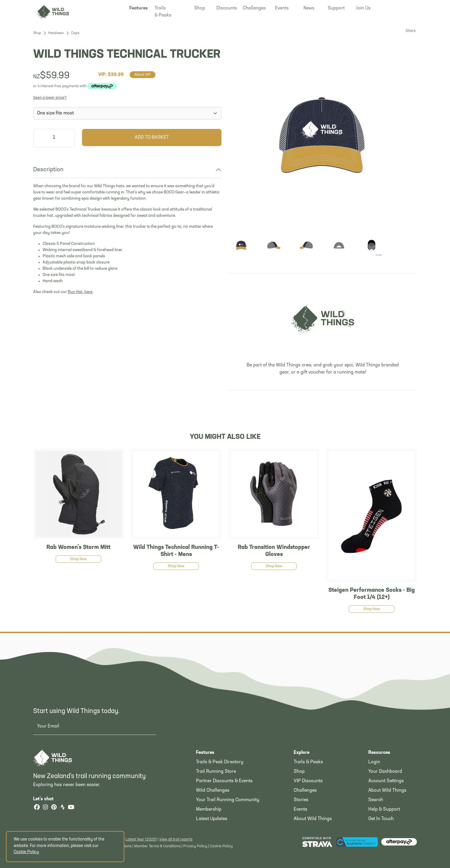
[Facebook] (37, 808)
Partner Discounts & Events (224, 781)
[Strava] (62, 808)
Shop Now (78, 559)
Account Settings (386, 781)
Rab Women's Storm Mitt (78, 547)
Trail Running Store (216, 772)
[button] (139, 8)
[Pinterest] (54, 808)
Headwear (56, 33)
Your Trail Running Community (228, 800)
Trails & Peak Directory (220, 762)
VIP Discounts (308, 781)
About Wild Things (313, 819)
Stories (301, 800)
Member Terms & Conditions (157, 846)
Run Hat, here (80, 292)
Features (205, 753)
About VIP (143, 75)
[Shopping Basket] (407, 8)
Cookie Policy (221, 846)
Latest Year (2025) (141, 839)
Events (300, 809)
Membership (209, 809)
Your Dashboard (385, 772)
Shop (37, 33)
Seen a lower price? (50, 98)
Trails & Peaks (308, 762)
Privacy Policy (195, 846)
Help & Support (384, 809)
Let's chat (47, 799)
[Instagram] (45, 808)
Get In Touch (381, 819)
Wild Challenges (213, 791)
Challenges (305, 791)
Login (374, 762)
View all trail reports (176, 839)
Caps (75, 33)
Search (376, 800)
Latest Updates (212, 819)
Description (48, 170)
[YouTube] (71, 808)
